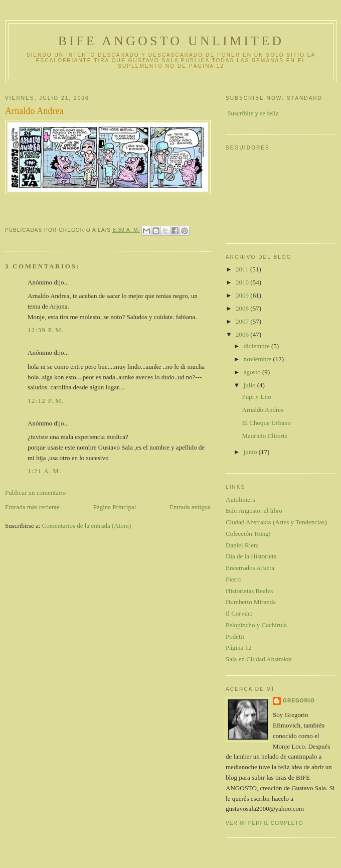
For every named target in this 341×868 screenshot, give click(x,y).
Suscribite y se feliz (253, 113)
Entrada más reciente (32, 507)
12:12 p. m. (46, 401)
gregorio (299, 701)
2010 (243, 282)
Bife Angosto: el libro (254, 511)
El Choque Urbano (266, 423)
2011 (243, 269)
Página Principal (115, 507)
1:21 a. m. (45, 471)
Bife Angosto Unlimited (171, 41)
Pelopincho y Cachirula (256, 625)
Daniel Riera (242, 545)
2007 (243, 321)
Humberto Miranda (251, 602)
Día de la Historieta (251, 556)
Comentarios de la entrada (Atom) (87, 526)
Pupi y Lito (257, 397)
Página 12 (239, 647)
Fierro (234, 579)
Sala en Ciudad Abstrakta (259, 659)
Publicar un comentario (35, 492)
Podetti (235, 636)
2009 (243, 295)
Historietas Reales (249, 591)
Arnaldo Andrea (263, 410)
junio (251, 452)
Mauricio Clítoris (264, 436)
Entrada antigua (190, 507)
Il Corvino (239, 613)
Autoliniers (240, 499)
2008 (243, 308)
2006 (243, 334)
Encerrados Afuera (250, 568)
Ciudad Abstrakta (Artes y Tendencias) (276, 522)
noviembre (259, 359)
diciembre (258, 346)
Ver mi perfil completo (265, 823)
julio (250, 385)
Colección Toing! (248, 534)
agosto (253, 372)
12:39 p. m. (46, 330)
